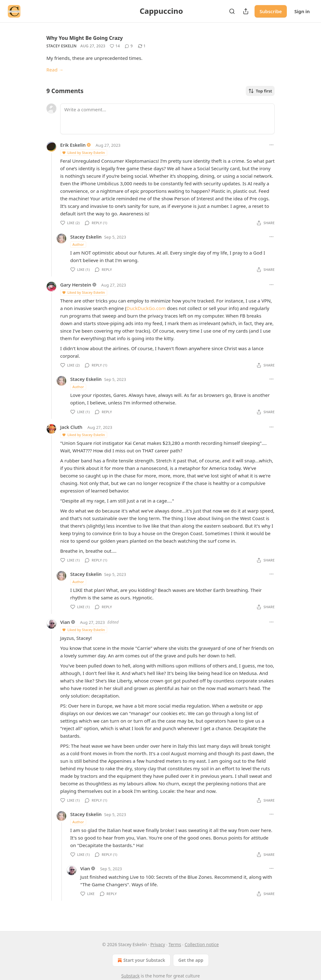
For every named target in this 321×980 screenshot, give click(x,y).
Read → (55, 70)
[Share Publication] (246, 11)
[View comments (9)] (129, 46)
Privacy (158, 944)
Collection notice (202, 944)
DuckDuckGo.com (146, 308)
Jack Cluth (71, 427)
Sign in (302, 11)
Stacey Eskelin (61, 46)
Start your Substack (141, 960)
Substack (131, 976)
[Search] (232, 11)
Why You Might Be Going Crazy (85, 38)
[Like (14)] (115, 46)
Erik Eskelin (73, 145)
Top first (260, 91)
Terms (175, 944)
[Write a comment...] (167, 119)
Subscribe (271, 11)
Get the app (191, 960)
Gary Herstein (76, 285)
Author (78, 244)
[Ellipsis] (271, 145)
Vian (65, 622)
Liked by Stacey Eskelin (83, 153)
